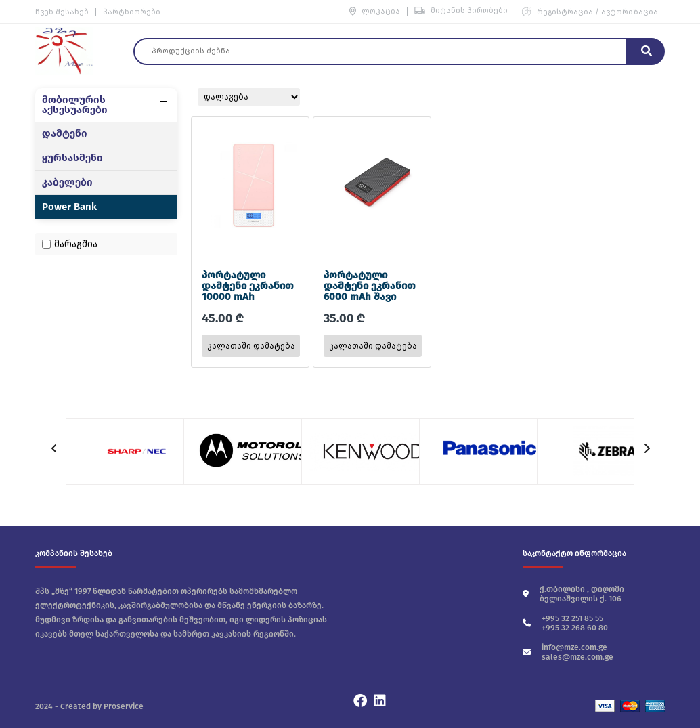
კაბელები (67, 183)
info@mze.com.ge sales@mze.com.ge (568, 652)
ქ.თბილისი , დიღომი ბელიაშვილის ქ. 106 (573, 594)
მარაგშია (76, 244)
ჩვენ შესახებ (62, 12)
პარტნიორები (132, 12)
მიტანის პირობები (461, 10)
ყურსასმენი (72, 158)
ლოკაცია (375, 11)
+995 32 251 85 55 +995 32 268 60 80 (565, 623)
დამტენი (65, 134)
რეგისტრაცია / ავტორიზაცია (590, 12)
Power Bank (69, 207)
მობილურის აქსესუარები (75, 105)
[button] (646, 449)
